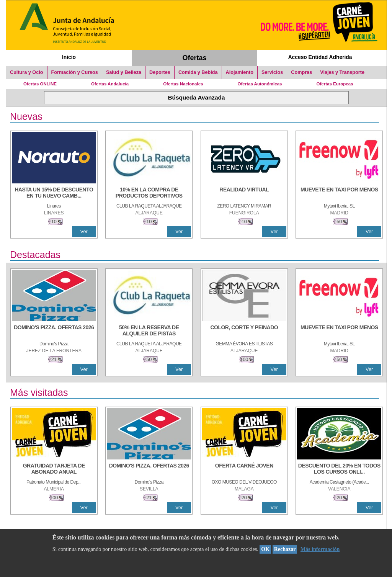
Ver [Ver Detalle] (84, 231)
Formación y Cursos (75, 72)
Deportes (160, 72)
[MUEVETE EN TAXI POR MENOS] (339, 193)
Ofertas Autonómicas (260, 84)
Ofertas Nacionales (183, 84)
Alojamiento (240, 72)
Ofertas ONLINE (40, 84)
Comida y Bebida (198, 72)
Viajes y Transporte (342, 72)
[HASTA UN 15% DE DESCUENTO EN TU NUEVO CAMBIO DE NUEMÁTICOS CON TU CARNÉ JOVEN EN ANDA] (54, 193)
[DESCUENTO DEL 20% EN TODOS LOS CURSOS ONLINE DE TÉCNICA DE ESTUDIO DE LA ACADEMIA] (339, 469)
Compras (301, 72)
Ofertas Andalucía (110, 84)
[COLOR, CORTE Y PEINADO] (244, 331)
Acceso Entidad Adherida (320, 57)
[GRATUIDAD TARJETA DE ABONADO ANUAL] (54, 469)
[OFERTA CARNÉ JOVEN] (244, 469)
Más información (320, 549)
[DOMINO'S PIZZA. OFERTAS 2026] (54, 331)
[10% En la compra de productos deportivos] (149, 193)
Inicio (69, 57)
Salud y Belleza (124, 72)
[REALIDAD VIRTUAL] (244, 193)
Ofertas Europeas (335, 84)
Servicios (272, 72)
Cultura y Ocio (27, 72)
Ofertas (195, 58)
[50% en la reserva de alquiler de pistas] (149, 331)
